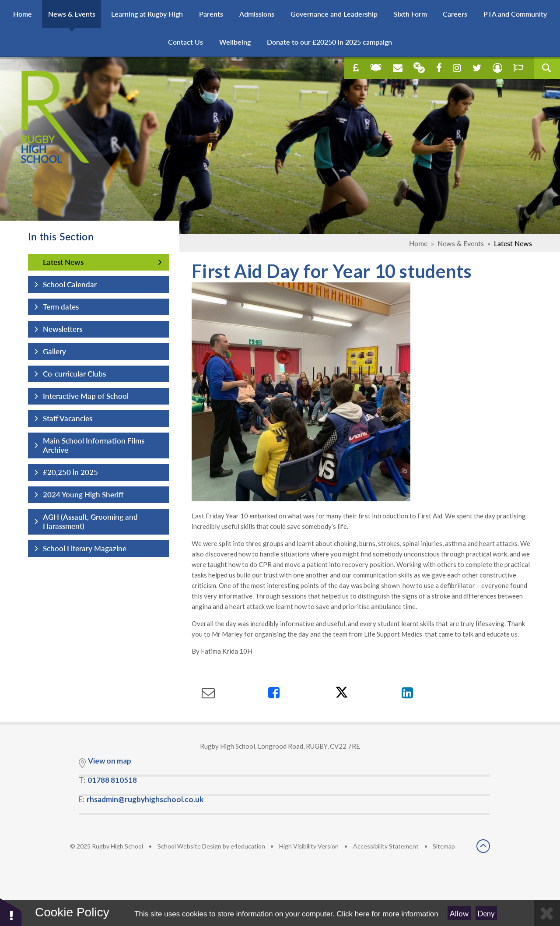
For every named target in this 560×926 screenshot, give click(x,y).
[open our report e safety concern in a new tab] (518, 68)
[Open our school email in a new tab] (398, 68)
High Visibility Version (309, 846)
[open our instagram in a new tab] (457, 68)
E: (141, 799)
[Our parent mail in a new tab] (419, 68)
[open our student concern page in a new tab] (497, 68)
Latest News (513, 243)
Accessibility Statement (386, 846)
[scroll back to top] (483, 847)
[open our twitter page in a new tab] (477, 68)
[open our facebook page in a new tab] (439, 68)
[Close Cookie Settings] (547, 913)
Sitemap (444, 846)
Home (418, 243)
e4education (248, 846)
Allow (459, 914)
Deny (486, 914)
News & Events (461, 243)
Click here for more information (387, 914)
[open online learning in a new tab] (376, 68)
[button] (11, 912)
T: (108, 780)
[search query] (547, 68)
